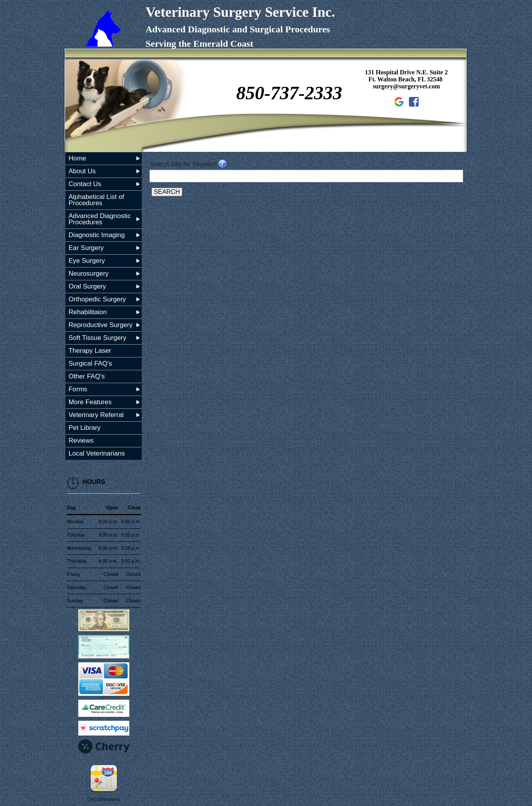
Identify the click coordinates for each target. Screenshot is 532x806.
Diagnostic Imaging (97, 235)
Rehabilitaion (88, 312)
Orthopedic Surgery (97, 299)
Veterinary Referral (96, 415)
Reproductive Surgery (100, 325)
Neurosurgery (89, 274)
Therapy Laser (90, 351)
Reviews (81, 441)
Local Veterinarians (97, 453)
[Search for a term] (306, 176)
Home (77, 158)
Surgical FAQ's (90, 363)
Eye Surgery (87, 261)
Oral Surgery (87, 286)
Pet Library (85, 428)
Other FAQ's (87, 376)
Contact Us (85, 184)
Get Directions (104, 799)
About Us (82, 171)
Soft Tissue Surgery (97, 338)
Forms (78, 389)
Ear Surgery (86, 248)
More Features (90, 402)
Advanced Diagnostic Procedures (100, 219)
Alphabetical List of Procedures (96, 200)
